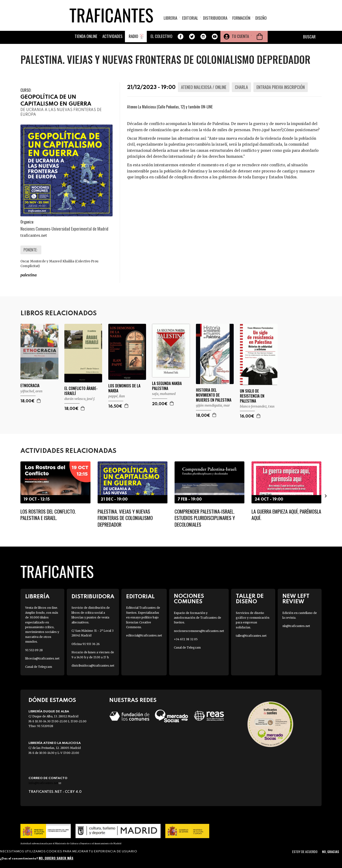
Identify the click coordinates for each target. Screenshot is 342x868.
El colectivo (161, 36)
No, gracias (330, 852)
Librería (37, 597)
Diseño (261, 18)
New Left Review (296, 599)
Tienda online (86, 36)
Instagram (203, 37)
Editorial (190, 18)
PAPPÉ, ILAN (117, 396)
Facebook (180, 37)
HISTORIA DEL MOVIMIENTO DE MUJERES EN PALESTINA (214, 395)
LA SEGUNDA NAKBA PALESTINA (167, 386)
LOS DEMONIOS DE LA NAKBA (124, 388)
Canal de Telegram (39, 667)
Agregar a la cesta (39, 401)
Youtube (215, 37)
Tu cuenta (240, 36)
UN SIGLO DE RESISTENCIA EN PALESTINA (252, 396)
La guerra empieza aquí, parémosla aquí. (286, 515)
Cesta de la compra (260, 37)
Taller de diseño (250, 599)
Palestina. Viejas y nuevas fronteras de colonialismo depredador (125, 518)
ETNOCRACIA (30, 386)
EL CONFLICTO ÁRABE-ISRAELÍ (81, 391)
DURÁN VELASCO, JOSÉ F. (80, 399)
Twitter (192, 37)
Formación (241, 18)
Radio (133, 36)
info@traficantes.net (45, 783)
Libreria (170, 18)
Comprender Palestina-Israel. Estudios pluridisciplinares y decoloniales (205, 518)
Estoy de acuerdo (305, 852)
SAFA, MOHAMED (164, 394)
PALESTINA (28, 275)
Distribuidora (215, 18)
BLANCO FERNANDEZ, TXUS (257, 406)
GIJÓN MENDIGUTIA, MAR (213, 405)
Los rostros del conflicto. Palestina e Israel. (48, 515)
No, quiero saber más (56, 858)
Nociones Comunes (189, 599)
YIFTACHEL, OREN (31, 391)
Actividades (112, 36)
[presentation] (326, 496)
